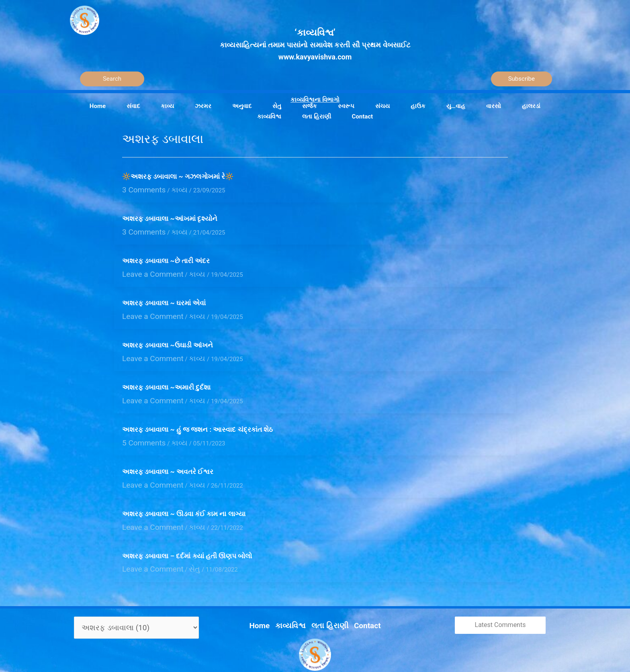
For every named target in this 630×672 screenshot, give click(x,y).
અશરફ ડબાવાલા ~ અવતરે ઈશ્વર (168, 455)
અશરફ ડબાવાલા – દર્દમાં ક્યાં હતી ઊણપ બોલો (187, 535)
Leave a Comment (146, 268)
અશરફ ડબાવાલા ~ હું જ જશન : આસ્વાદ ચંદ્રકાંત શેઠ (197, 415)
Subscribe (522, 79)
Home (269, 598)
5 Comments (139, 427)
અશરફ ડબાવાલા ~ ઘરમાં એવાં (164, 296)
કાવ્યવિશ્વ (295, 598)
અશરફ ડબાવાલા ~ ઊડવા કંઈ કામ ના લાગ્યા (184, 495)
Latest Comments (500, 602)
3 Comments (139, 188)
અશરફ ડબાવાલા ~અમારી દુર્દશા (166, 376)
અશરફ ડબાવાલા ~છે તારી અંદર (166, 256)
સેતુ (180, 547)
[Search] (112, 79)
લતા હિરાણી (327, 598)
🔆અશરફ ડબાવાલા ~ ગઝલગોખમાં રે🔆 (178, 176)
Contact (359, 598)
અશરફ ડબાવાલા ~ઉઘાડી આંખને (168, 336)
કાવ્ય (169, 188)
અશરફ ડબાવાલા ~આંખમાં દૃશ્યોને (170, 217)
